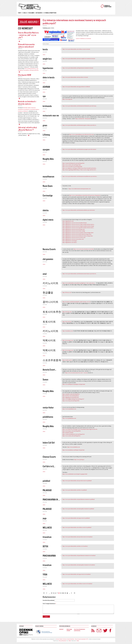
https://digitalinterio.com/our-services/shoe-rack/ (73, 239)
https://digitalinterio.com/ (68, 221)
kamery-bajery (46, 44)
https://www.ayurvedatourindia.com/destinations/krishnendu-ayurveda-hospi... (80, 106)
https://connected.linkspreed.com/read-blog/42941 (73, 163)
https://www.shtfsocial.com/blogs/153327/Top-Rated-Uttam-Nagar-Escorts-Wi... (80, 429)
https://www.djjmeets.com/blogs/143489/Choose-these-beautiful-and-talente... (80, 168)
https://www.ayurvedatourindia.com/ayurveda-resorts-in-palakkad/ (77, 481)
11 (65, 593)
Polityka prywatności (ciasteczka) (80, 630)
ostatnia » (75, 592)
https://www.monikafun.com (74, 447)
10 (63, 593)
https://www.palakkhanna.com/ (69, 418)
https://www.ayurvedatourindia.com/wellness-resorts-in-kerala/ (76, 49)
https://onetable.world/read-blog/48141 (71, 394)
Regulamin (31, 13)
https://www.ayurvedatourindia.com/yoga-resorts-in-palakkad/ (76, 518)
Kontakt (61, 629)
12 (67, 593)
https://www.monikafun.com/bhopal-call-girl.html (73, 450)
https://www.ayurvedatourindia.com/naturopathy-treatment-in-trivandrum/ (79, 565)
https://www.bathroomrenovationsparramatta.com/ (80, 189)
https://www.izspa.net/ (67, 99)
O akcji (25, 13)
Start (20, 13)
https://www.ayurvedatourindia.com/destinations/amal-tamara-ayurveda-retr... (80, 274)
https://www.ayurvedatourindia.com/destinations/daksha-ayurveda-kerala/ (79, 210)
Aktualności (39, 13)
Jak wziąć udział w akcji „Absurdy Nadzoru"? (27, 129)
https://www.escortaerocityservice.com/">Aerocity (76, 373)
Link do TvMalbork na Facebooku (83, 39)
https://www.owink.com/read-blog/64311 (71, 436)
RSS (93, 631)
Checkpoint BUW (25, 75)
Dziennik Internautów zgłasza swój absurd (26, 46)
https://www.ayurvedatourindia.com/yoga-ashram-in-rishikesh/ (76, 87)
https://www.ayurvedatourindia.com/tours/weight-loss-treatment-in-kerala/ (79, 59)
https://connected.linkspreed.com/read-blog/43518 (73, 434)
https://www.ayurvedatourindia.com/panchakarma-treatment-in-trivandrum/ (79, 555)
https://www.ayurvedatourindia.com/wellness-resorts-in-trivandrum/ (77, 584)
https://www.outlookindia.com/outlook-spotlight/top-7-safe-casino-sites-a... (79, 283)
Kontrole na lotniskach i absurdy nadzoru (27, 103)
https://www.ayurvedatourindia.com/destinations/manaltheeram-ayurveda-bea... (80, 176)
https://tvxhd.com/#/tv (67, 360)
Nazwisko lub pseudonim (49, 600)
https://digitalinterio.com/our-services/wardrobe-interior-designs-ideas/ (78, 233)
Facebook (110, 631)
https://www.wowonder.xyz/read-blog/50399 (72, 166)
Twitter (105, 631)
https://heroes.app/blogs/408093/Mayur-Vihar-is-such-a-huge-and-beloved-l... (80, 170)
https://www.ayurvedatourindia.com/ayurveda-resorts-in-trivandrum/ (77, 537)
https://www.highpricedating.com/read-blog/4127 (73, 399)
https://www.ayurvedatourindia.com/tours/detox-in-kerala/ (75, 77)
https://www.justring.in (79, 460)
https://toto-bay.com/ (67, 312)
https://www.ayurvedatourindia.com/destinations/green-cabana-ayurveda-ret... (80, 125)
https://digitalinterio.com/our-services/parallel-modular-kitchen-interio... (78, 228)
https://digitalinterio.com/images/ (70, 241)
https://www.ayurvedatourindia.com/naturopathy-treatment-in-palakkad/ (78, 509)
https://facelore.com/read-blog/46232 (71, 396)
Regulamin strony (69, 630)
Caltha (70, 641)
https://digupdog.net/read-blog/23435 (71, 397)
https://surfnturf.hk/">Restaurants (83, 119)
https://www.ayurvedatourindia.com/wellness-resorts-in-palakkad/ (77, 527)
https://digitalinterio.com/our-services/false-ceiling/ (74, 231)
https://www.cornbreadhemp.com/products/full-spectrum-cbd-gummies (85, 195)
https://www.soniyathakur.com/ (69, 409)
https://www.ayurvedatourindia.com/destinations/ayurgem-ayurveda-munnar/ (79, 149)
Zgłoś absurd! (29, 22)
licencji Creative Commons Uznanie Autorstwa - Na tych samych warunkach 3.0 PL (72, 639)
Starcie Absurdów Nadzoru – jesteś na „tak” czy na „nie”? (28, 35)
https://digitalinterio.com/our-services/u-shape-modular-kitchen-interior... (79, 224)
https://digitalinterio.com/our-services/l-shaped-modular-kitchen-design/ (78, 226)
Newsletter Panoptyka (97, 629)
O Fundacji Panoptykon (50, 13)
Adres (44, 55)
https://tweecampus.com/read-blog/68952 (72, 431)
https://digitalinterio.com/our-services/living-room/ (74, 229)
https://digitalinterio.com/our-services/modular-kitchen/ (75, 223)
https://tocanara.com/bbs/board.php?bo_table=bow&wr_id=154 (76, 302)
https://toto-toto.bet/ (67, 322)
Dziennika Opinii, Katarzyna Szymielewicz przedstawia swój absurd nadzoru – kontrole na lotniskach (29, 109)
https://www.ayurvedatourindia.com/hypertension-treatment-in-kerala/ (78, 68)
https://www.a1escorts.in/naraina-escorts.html (84, 249)
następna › (72, 592)
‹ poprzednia (47, 592)
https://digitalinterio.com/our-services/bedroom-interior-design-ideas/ (78, 236)
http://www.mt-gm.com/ (68, 340)
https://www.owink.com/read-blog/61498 (71, 165)
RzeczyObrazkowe (63, 641)
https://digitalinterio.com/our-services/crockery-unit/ (74, 237)
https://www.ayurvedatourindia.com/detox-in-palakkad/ (75, 490)
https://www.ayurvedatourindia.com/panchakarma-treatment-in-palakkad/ (79, 499)
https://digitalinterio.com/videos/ (70, 242)
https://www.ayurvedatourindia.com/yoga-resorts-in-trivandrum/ (77, 574)
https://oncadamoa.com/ (68, 331)
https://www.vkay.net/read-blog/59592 (71, 401)
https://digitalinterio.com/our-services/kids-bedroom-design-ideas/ (77, 234)
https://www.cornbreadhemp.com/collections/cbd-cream (81, 134)
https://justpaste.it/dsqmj (68, 433)
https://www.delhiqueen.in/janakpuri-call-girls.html (74, 384)
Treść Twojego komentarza (49, 603)
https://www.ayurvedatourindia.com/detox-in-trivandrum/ (75, 546)
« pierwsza (44, 592)
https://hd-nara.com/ (67, 292)
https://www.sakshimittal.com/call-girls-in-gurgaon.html (75, 474)
